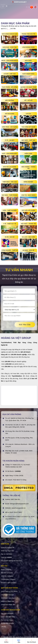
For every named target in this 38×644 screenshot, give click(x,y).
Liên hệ (3, 627)
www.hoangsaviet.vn (18, 508)
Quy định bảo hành (7, 613)
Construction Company (8, 579)
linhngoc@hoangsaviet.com (19, 504)
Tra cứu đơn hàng (7, 620)
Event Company (6, 569)
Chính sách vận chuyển (8, 598)
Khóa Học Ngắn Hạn (8, 551)
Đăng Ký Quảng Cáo (8, 547)
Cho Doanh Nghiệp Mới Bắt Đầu (11, 561)
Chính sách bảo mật (7, 595)
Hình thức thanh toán (8, 601)
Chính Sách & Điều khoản (9, 591)
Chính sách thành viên (8, 605)
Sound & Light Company (9, 583)
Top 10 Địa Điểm (6, 554)
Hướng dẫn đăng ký (7, 623)
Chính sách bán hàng (8, 617)
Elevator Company (7, 573)
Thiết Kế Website (6, 557)
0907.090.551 (16, 499)
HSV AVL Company (7, 576)
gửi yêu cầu (25, 325)
